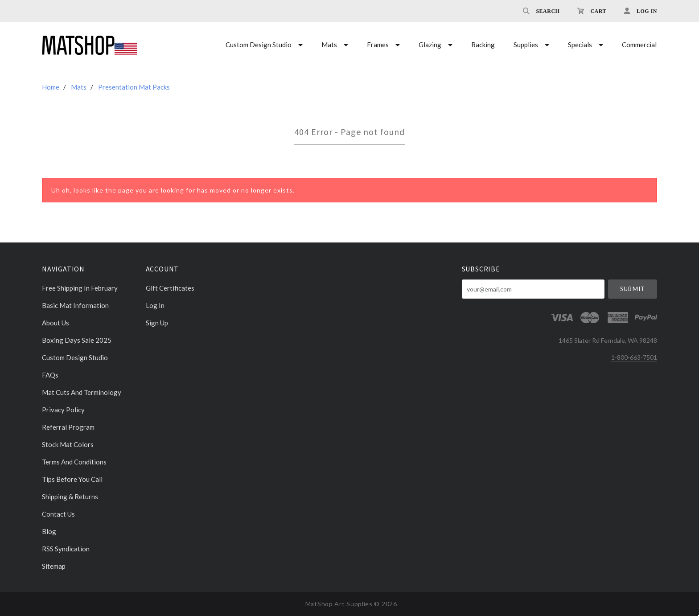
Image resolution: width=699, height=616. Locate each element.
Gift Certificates (170, 288)
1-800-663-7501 (634, 357)
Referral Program (68, 427)
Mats (329, 45)
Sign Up (157, 322)
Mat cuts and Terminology (82, 392)
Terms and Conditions (74, 462)
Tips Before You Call (72, 479)
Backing (483, 45)
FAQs (50, 375)
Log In (155, 305)
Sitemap (54, 566)
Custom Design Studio (259, 45)
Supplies (526, 45)
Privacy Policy (63, 410)
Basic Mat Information (75, 305)
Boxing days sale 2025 (77, 340)
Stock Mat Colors (68, 444)
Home (51, 87)
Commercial (639, 45)
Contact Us (58, 514)
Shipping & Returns (70, 497)
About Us (56, 323)
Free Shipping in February (80, 288)
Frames (378, 45)
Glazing (430, 45)
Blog (49, 531)
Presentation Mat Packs (134, 87)
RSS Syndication (66, 549)
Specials (580, 45)
